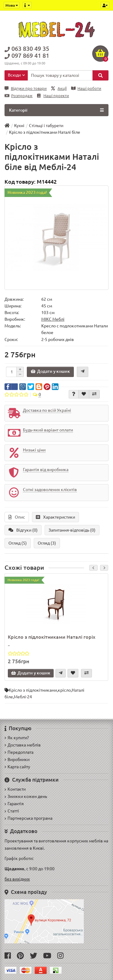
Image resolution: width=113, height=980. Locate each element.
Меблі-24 (23, 697)
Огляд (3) (47, 543)
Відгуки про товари (26, 88)
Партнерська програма (28, 818)
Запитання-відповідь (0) (72, 530)
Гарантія (14, 804)
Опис (17, 517)
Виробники (17, 759)
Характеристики (55, 517)
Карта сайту (17, 767)
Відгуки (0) (23, 530)
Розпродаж (19, 96)
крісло (64, 690)
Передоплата (19, 752)
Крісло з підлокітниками (33, 690)
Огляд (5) (18, 543)
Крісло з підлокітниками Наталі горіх (52, 637)
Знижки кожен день (26, 796)
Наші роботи (86, 88)
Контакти (15, 789)
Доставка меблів (23, 745)
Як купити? (17, 738)
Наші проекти (53, 96)
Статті (12, 811)
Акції (59, 88)
